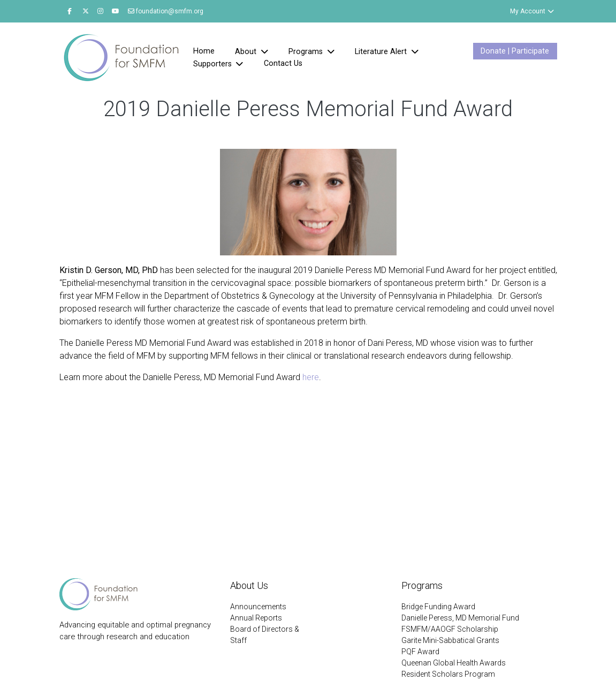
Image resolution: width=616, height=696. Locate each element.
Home (204, 51)
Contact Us (283, 63)
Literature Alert (382, 52)
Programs (307, 52)
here (311, 377)
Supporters (214, 64)
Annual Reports (256, 618)
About (247, 52)
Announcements (258, 607)
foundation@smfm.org (166, 11)
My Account (533, 11)
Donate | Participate (515, 51)
